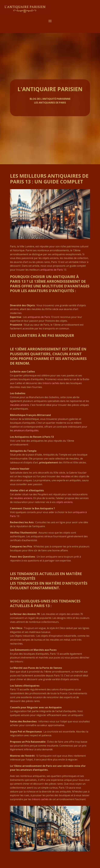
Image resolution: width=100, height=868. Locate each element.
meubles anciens (19, 405)
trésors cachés (51, 383)
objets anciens (64, 502)
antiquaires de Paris (52, 270)
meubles (66, 476)
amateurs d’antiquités (26, 430)
